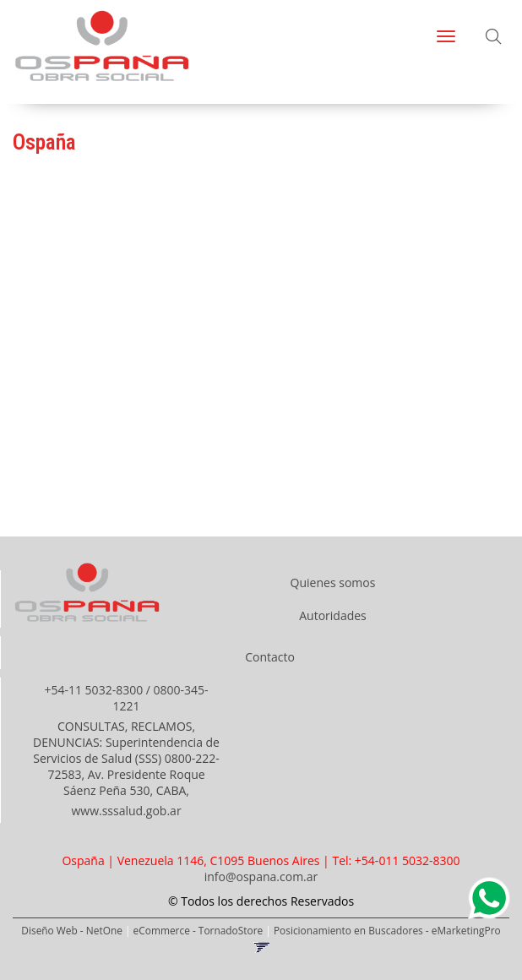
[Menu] (446, 36)
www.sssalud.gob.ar (126, 811)
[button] (493, 38)
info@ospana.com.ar (261, 877)
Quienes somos (333, 583)
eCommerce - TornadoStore (198, 930)
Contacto (270, 657)
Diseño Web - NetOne (72, 930)
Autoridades (333, 615)
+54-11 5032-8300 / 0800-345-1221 (126, 698)
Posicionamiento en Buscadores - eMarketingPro (387, 930)
